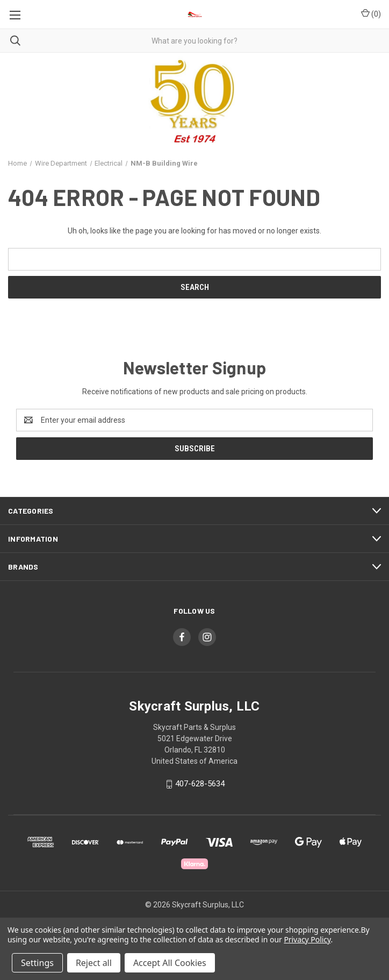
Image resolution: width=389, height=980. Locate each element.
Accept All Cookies (170, 963)
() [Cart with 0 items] (371, 13)
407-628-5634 (200, 784)
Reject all (94, 963)
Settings (37, 963)
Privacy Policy (307, 939)
